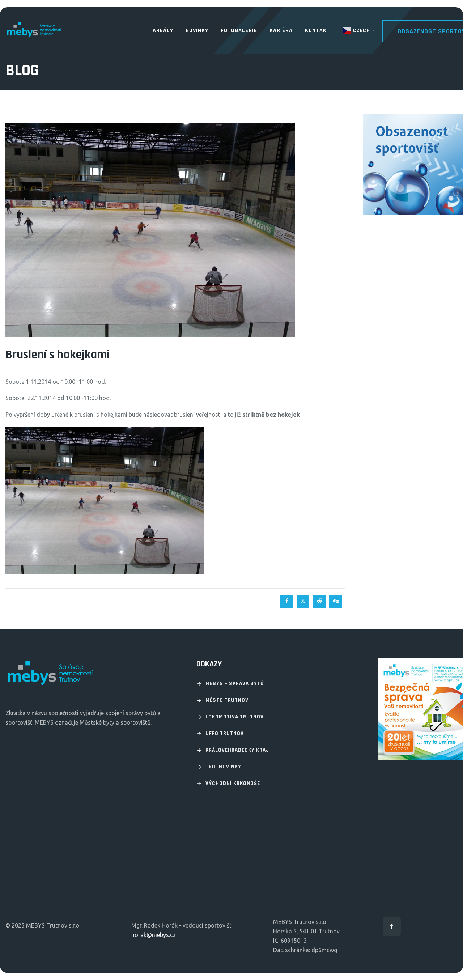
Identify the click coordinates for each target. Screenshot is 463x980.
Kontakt (318, 31)
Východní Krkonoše (233, 783)
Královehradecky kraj (237, 750)
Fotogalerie (239, 31)
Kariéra (281, 31)
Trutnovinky (223, 767)
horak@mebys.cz (154, 935)
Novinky (197, 31)
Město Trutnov (227, 700)
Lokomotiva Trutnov (235, 717)
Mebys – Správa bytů (235, 684)
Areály (163, 31)
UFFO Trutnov (225, 733)
